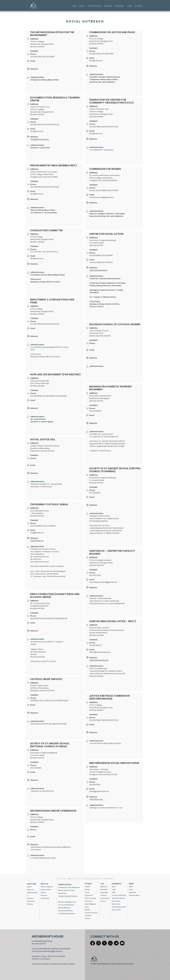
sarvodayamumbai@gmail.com (103, 582)
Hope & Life (116, 910)
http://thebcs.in (37, 541)
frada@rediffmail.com (99, 791)
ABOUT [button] (82, 6)
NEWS (130, 6)
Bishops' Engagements (67, 902)
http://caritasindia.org (99, 660)
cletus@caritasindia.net (100, 652)
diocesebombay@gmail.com (50, 951)
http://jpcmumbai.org (40, 139)
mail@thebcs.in (37, 533)
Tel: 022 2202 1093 (39, 949)
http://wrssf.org (96, 799)
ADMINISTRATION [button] (94, 6)
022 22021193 (53, 949)
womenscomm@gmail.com (102, 197)
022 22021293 (65, 949)
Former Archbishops (66, 905)
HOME (74, 6)
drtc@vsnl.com (37, 131)
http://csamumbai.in (98, 270)
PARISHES (108, 6)
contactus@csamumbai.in (101, 262)
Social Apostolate (119, 907)
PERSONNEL (119, 6)
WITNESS (138, 6)
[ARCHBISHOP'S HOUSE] (48, 936)
